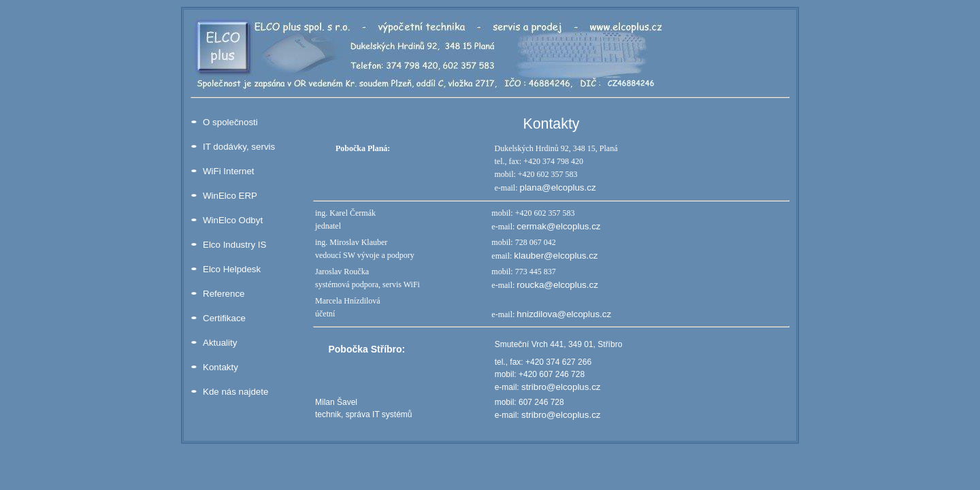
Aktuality (220, 343)
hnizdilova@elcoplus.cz (564, 314)
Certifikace (224, 318)
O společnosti (230, 122)
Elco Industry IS (234, 245)
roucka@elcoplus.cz (557, 285)
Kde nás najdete (235, 392)
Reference (224, 294)
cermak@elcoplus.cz (558, 226)
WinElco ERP (230, 196)
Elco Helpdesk (232, 269)
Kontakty (220, 367)
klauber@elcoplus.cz (556, 256)
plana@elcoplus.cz (557, 187)
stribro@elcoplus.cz (561, 387)
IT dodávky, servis (239, 147)
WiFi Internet (229, 171)
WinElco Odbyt (233, 220)
